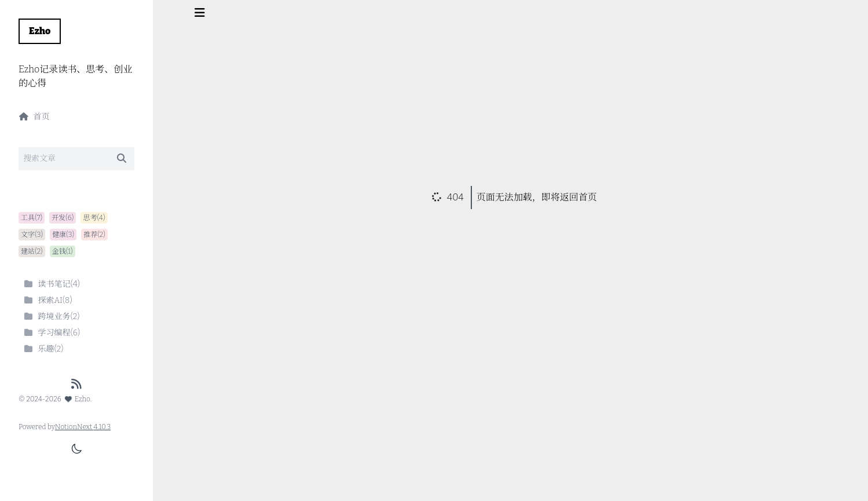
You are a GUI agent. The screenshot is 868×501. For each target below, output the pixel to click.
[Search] (76, 159)
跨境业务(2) (52, 317)
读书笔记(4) (52, 284)
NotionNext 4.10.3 (83, 427)
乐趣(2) (43, 349)
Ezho (40, 31)
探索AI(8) (48, 300)
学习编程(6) (52, 333)
